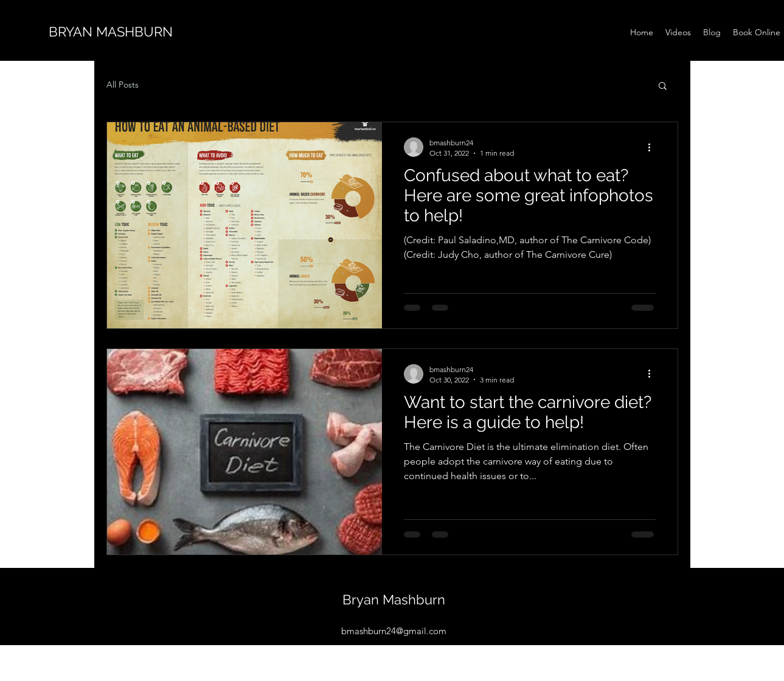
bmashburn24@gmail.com (394, 631)
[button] (663, 87)
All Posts (123, 85)
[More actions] (654, 147)
